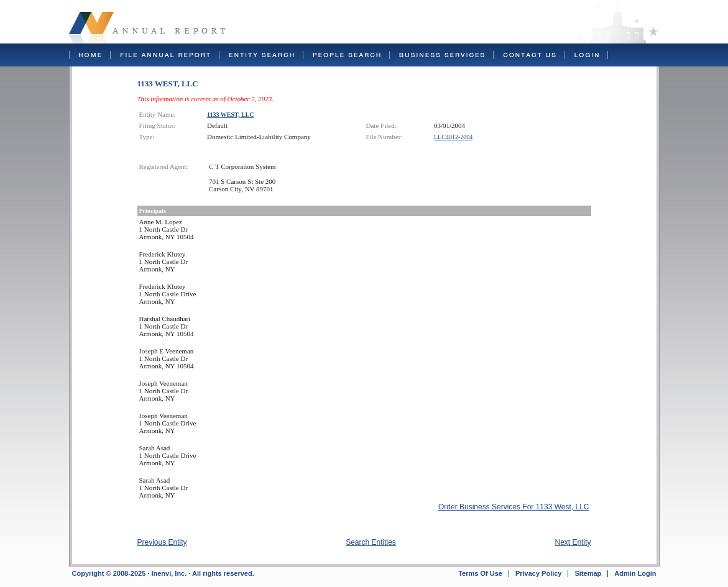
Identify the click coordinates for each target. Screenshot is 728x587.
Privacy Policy (539, 573)
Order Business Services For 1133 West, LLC (514, 507)
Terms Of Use (480, 573)
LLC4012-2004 (453, 137)
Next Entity (573, 542)
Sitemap (588, 573)
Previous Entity (162, 542)
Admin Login (635, 573)
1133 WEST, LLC (231, 115)
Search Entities (371, 542)
